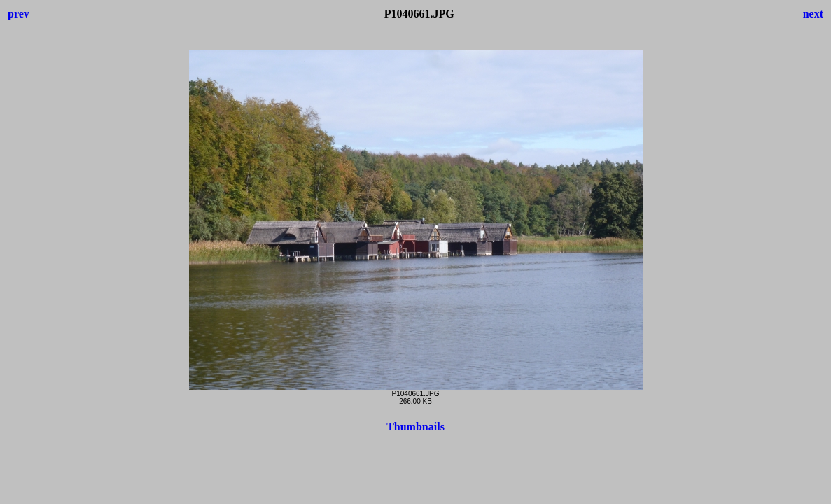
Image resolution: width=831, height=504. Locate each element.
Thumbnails (415, 427)
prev (19, 14)
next (813, 14)
